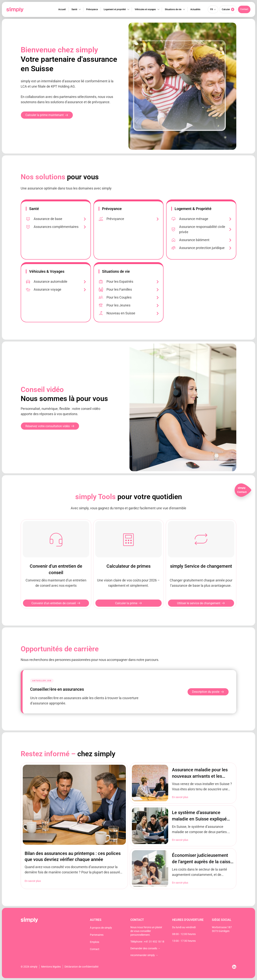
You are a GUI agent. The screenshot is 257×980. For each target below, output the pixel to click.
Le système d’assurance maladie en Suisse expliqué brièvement (199, 819)
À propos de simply (101, 928)
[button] (244, 9)
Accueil (62, 9)
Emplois (95, 942)
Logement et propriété (114, 9)
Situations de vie (173, 9)
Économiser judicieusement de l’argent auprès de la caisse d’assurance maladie (202, 862)
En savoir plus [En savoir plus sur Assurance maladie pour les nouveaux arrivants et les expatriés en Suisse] (180, 797)
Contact (95, 949)
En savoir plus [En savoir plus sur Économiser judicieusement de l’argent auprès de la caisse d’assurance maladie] (180, 883)
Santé (74, 9)
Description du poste (208, 692)
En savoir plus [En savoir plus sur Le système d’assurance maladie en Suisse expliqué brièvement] (180, 840)
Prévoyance (92, 9)
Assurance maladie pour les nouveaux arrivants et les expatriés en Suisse (200, 776)
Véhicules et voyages (145, 9)
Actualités (195, 9)
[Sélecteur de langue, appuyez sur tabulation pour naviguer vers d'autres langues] (213, 9)
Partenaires (97, 935)
